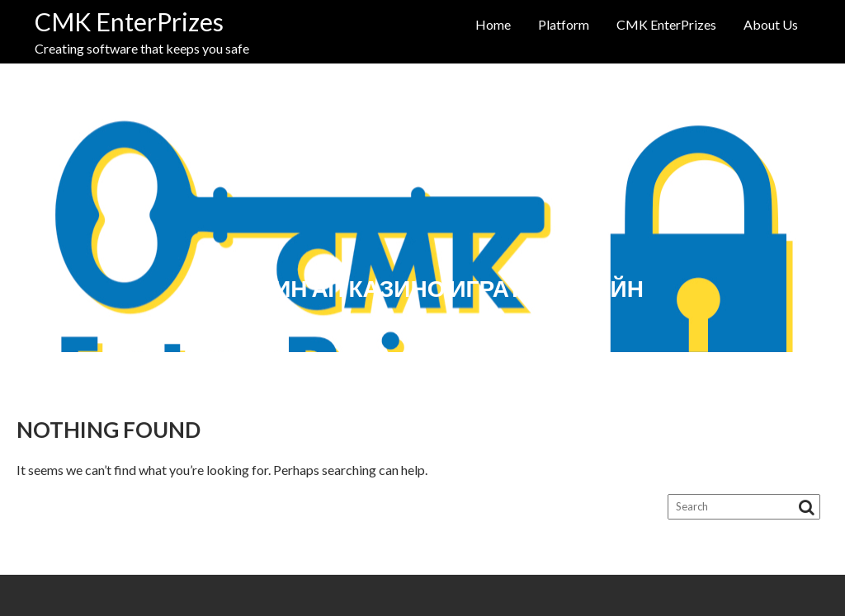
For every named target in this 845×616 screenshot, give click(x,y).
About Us (771, 24)
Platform (564, 24)
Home (493, 24)
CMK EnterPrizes (129, 21)
